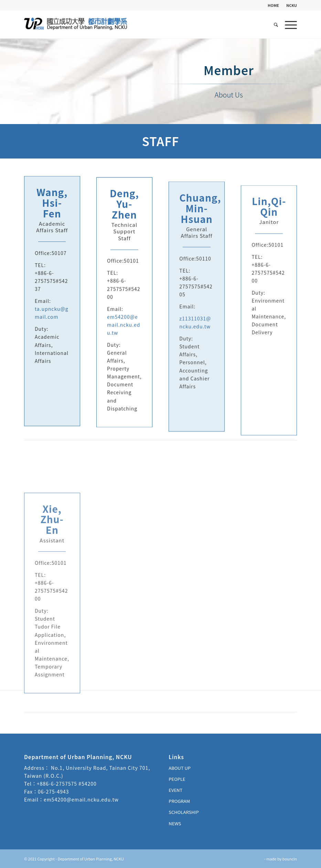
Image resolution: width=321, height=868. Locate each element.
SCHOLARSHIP (184, 812)
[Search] (276, 24)
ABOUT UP (180, 768)
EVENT (175, 790)
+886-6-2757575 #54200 (67, 784)
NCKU (292, 5)
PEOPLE (177, 779)
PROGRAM (179, 801)
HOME (273, 5)
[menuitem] (274, 5)
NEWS (175, 823)
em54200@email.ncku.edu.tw (124, 330)
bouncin (290, 859)
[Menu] (289, 24)
